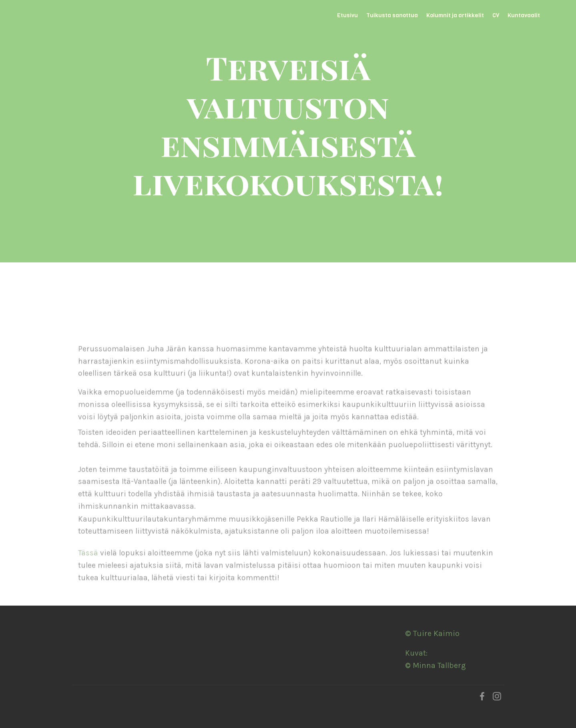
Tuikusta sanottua (392, 15)
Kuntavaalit (524, 15)
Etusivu (347, 15)
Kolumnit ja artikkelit (455, 15)
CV (496, 15)
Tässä (88, 561)
